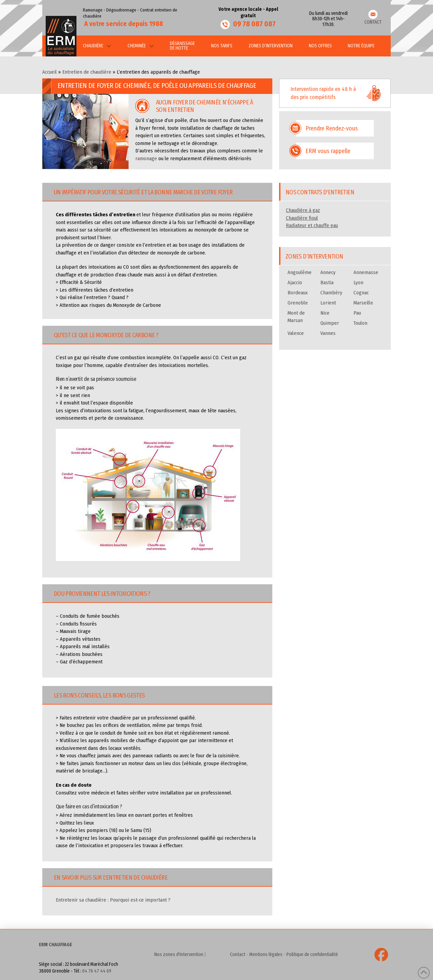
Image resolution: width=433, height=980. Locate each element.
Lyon (358, 283)
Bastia (327, 283)
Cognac (361, 293)
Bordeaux (298, 293)
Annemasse (366, 272)
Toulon (360, 323)
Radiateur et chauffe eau (312, 225)
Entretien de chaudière (87, 72)
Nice (325, 313)
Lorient (328, 303)
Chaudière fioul (302, 218)
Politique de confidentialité (312, 954)
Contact (238, 954)
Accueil (50, 72)
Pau (357, 313)
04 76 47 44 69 (97, 971)
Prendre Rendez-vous (332, 128)
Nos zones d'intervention (179, 954)
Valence (296, 333)
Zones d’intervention (314, 256)
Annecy (328, 272)
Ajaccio (295, 283)
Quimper (330, 323)
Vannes (328, 333)
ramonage (146, 158)
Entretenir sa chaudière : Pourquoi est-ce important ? (113, 900)
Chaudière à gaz (303, 210)
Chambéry (331, 293)
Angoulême (300, 272)
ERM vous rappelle (328, 151)
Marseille (363, 303)
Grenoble (298, 303)
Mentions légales (266, 954)
